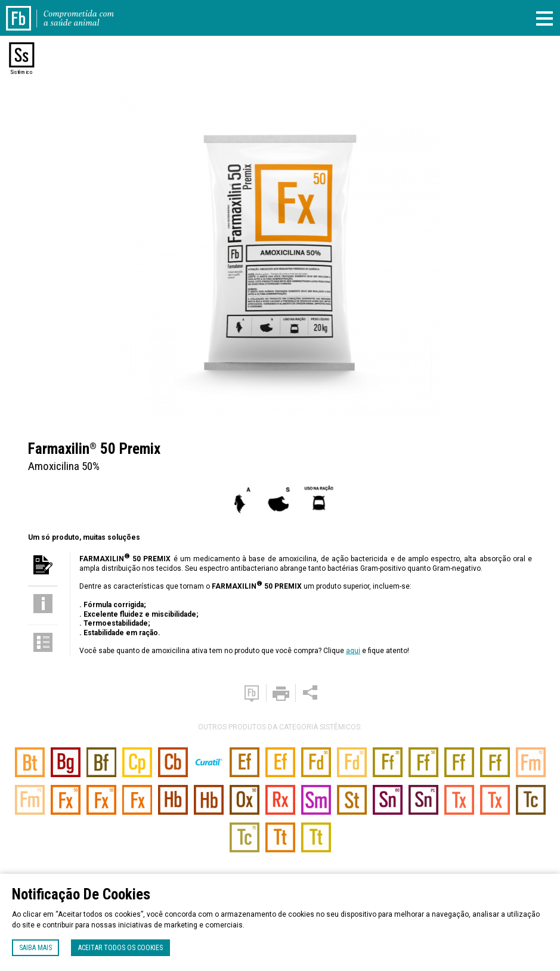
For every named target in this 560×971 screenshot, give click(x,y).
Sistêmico (21, 72)
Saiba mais (35, 948)
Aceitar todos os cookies (120, 948)
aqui (353, 651)
